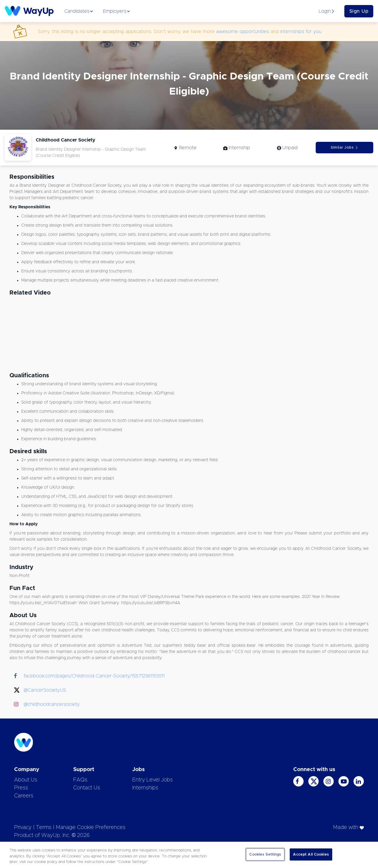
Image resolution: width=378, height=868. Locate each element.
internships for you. (301, 32)
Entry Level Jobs (153, 780)
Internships (145, 788)
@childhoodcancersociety (52, 704)
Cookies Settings (265, 854)
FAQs (80, 780)
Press (21, 788)
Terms (44, 828)
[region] (189, 855)
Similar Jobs (344, 148)
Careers (24, 796)
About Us (26, 780)
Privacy (23, 828)
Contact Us (87, 788)
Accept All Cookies (311, 854)
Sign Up (359, 11)
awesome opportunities (243, 32)
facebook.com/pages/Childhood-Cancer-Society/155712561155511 (94, 676)
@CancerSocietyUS (45, 690)
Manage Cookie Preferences (91, 828)
